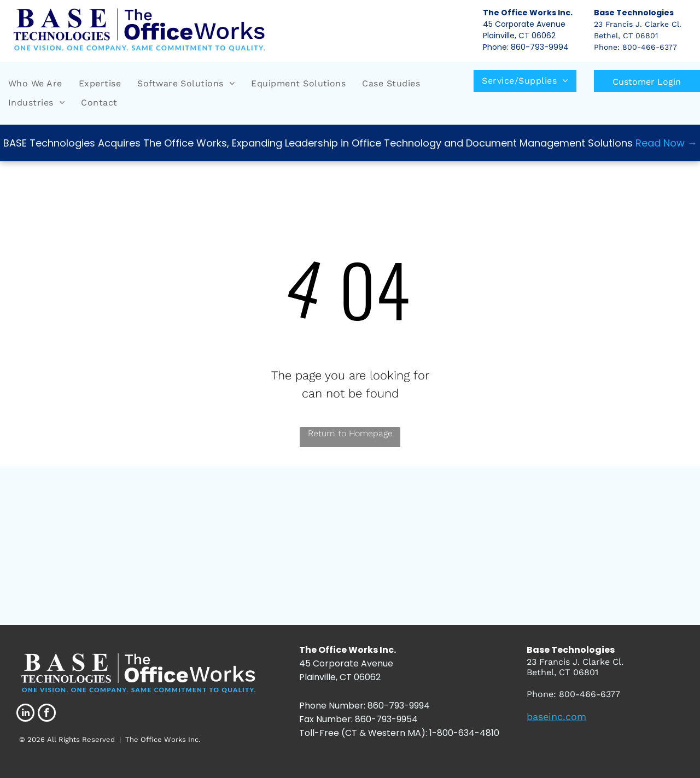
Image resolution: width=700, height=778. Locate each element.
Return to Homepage (350, 433)
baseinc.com (556, 716)
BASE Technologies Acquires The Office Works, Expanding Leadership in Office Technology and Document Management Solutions (318, 143)
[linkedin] (25, 714)
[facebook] (47, 714)
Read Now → (666, 143)
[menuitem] (35, 84)
